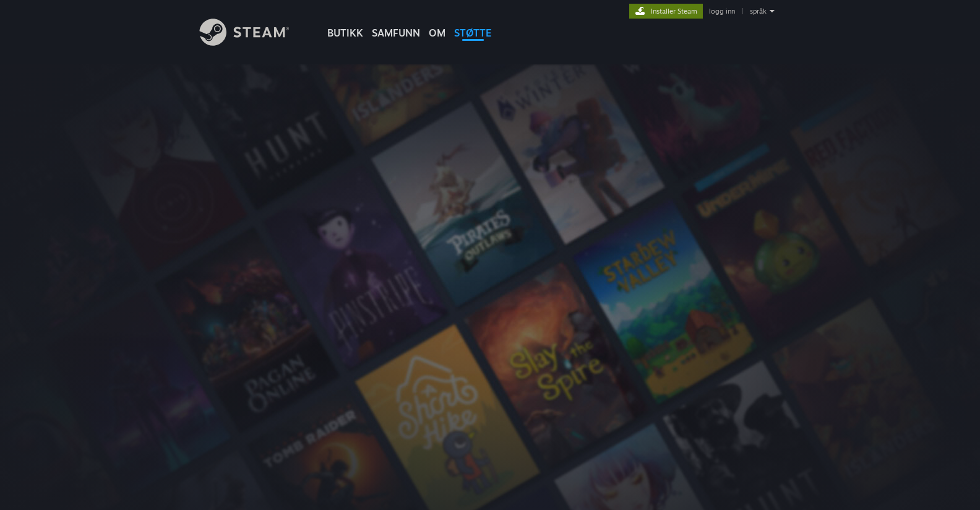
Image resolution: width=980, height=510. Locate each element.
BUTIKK (345, 33)
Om (437, 33)
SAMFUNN (396, 33)
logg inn (722, 11)
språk (758, 11)
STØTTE (473, 33)
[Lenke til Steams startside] (254, 42)
